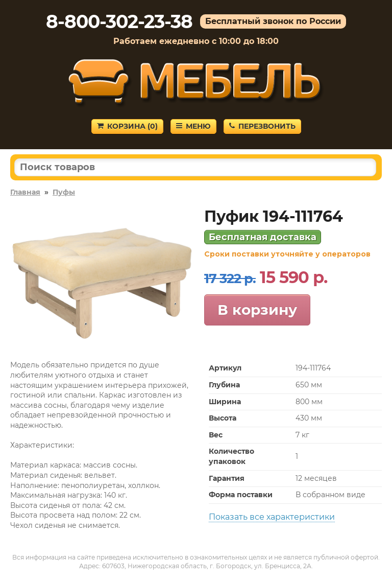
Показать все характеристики (272, 517)
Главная (25, 192)
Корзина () (127, 126)
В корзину (257, 310)
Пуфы (64, 192)
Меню (193, 126)
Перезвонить (262, 126)
